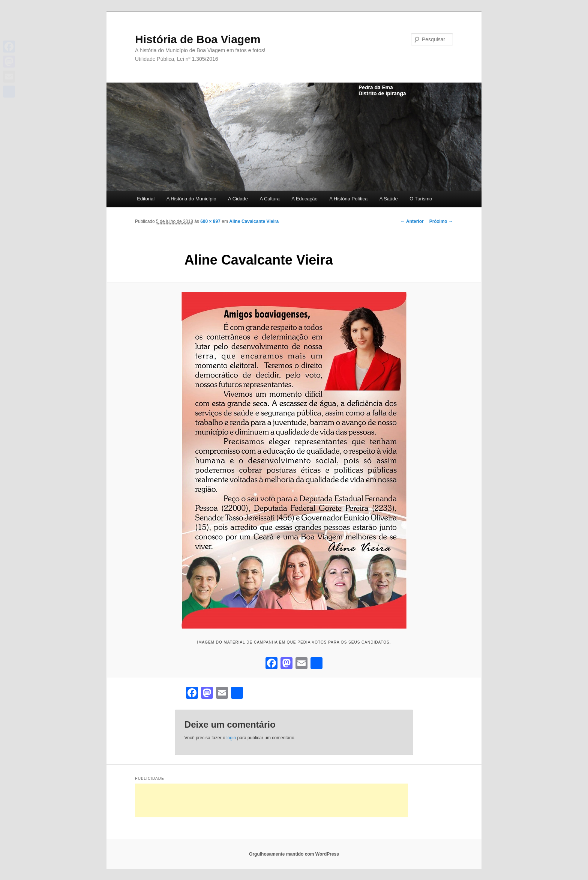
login (231, 738)
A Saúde (389, 199)
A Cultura (269, 199)
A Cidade (238, 199)
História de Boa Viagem (198, 39)
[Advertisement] (271, 800)
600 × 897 (210, 221)
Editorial (146, 199)
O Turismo (421, 199)
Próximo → (441, 221)
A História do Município (191, 199)
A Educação (304, 199)
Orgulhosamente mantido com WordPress (294, 854)
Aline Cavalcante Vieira (254, 221)
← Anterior (412, 221)
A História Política (348, 199)
